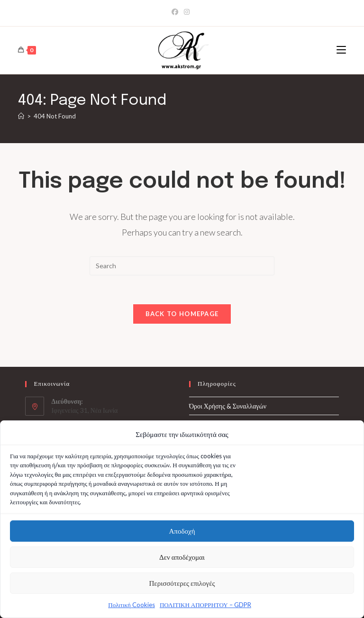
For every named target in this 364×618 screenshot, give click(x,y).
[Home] (21, 116)
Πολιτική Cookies (132, 606)
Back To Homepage (182, 314)
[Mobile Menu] (341, 50)
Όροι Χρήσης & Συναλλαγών (228, 406)
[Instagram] (187, 12)
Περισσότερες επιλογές (182, 585)
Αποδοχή (182, 533)
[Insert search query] (182, 266)
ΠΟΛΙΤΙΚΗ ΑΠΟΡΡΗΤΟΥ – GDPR (205, 606)
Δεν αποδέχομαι (182, 559)
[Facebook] (176, 12)
